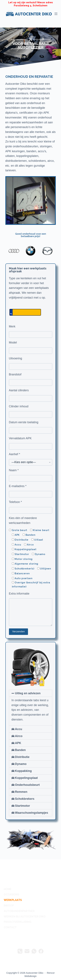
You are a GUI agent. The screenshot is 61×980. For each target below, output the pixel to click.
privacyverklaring (18, 922)
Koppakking (23, 771)
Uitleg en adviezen (28, 693)
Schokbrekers (25, 799)
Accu (19, 729)
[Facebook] (41, 951)
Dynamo (21, 764)
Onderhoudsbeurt (27, 785)
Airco (19, 736)
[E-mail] (27, 951)
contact (10, 927)
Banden (20, 750)
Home (8, 889)
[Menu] (56, 14)
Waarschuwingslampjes (31, 813)
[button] (31, 693)
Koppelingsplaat (26, 778)
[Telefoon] (20, 951)
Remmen (21, 792)
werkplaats (13, 900)
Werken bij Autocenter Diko (25, 917)
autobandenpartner (19, 911)
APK (18, 743)
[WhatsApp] (34, 951)
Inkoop (9, 906)
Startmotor (22, 806)
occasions (11, 894)
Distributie (22, 757)
